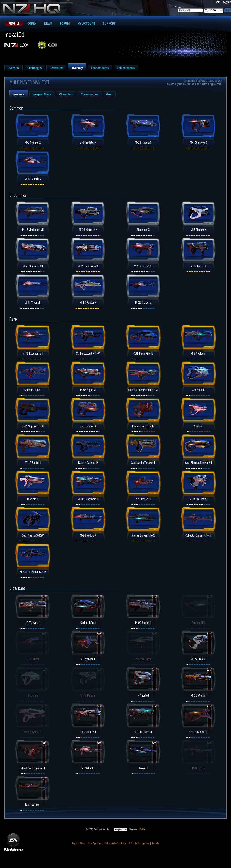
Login (217, 2)
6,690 (53, 45)
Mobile (142, 829)
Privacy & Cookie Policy (116, 844)
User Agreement (96, 844)
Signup (227, 2)
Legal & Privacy (79, 844)
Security (155, 844)
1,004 (24, 45)
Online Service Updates (139, 844)
